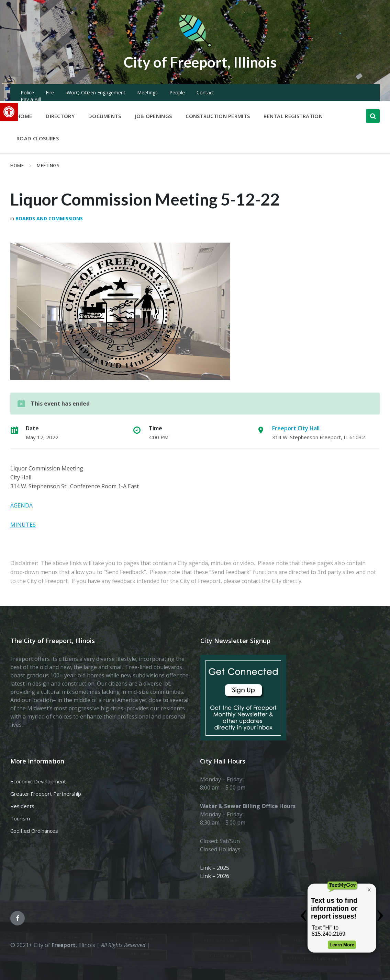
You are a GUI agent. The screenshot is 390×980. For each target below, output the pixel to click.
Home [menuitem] (24, 116)
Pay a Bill (31, 99)
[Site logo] (195, 46)
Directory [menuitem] (60, 116)
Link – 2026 (215, 876)
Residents (22, 806)
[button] (9, 112)
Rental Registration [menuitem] (293, 116)
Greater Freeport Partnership (46, 794)
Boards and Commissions (49, 218)
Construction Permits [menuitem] (218, 116)
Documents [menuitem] (105, 116)
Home (17, 165)
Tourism (20, 818)
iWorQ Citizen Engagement (96, 92)
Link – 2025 (215, 868)
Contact (205, 92)
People (177, 92)
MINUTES (23, 525)
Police (27, 92)
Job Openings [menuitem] (154, 116)
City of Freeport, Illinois (200, 61)
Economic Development (38, 781)
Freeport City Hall (296, 428)
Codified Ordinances (34, 831)
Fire (50, 92)
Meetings (147, 92)
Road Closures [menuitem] (38, 138)
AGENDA (21, 505)
